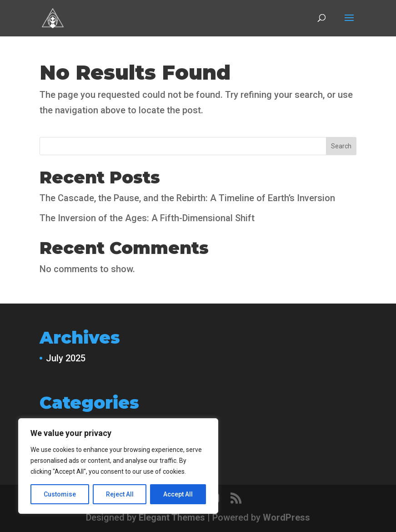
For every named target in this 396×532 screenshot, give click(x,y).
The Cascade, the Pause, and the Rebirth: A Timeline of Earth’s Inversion (187, 198)
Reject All (120, 494)
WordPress (286, 517)
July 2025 (66, 358)
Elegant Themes (172, 517)
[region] (118, 466)
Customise (60, 494)
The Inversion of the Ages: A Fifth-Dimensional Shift (147, 218)
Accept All (178, 494)
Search (341, 146)
